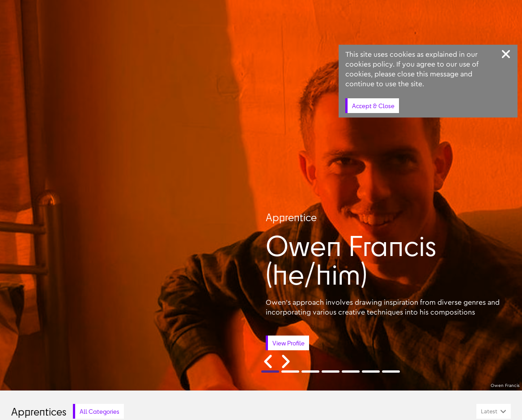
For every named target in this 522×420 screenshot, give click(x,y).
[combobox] (494, 411)
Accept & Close (373, 106)
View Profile (289, 343)
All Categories (100, 411)
